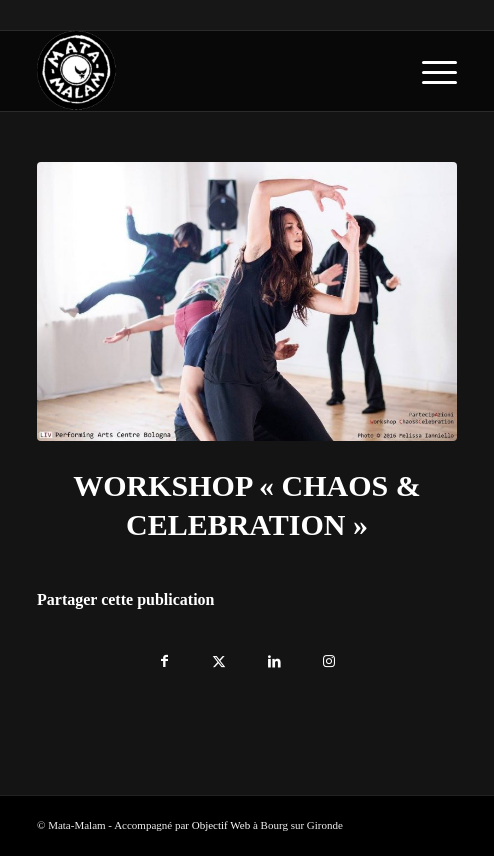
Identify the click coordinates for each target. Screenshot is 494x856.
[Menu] (429, 71)
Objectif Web (221, 825)
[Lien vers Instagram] (329, 656)
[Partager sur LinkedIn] (274, 656)
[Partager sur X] (219, 656)
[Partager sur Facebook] (164, 656)
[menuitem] (429, 71)
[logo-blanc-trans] (205, 71)
